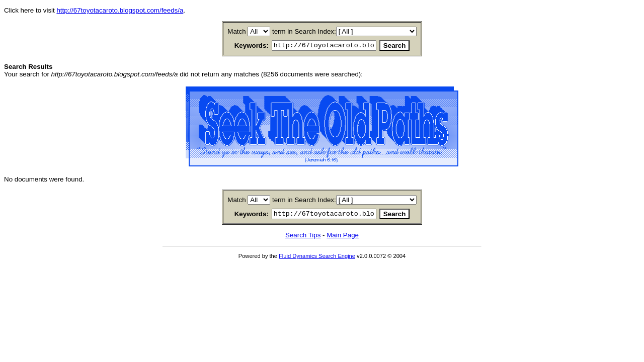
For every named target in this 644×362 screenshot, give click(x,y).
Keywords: (239, 46)
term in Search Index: (304, 31)
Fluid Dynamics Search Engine (317, 259)
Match (236, 31)
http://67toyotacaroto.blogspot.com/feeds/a (120, 10)
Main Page (343, 238)
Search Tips (303, 238)
